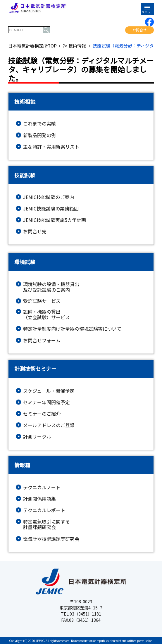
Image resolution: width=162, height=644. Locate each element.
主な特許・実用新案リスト (51, 147)
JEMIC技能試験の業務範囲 (51, 209)
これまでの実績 (39, 124)
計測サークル (37, 437)
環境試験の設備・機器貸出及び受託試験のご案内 (51, 287)
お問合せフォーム (42, 340)
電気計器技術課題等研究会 (51, 539)
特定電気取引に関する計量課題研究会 (46, 524)
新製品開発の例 (39, 135)
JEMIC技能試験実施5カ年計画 (55, 220)
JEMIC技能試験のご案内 (49, 197)
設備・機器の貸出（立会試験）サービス (46, 315)
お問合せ (139, 30)
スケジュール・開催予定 (49, 391)
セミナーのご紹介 (42, 414)
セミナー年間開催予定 (46, 402)
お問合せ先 (35, 231)
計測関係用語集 (39, 499)
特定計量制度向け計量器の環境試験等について (72, 329)
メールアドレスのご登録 (49, 425)
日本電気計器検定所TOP (32, 46)
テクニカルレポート (44, 510)
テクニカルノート (42, 487)
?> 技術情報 (75, 46)
